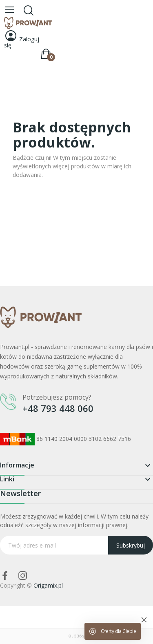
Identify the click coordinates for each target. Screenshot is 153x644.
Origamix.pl (48, 585)
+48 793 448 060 (58, 408)
